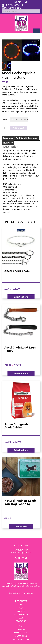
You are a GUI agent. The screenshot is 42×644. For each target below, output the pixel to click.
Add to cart (18, 128)
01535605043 (14, 5)
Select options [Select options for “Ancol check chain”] (21, 297)
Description (8, 138)
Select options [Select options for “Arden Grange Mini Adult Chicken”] (21, 450)
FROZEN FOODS (21, 633)
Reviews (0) (8, 143)
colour (5, 119)
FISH (21, 626)
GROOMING (21, 621)
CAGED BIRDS (21, 636)
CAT (21, 608)
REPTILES (21, 611)
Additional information (27, 138)
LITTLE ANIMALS (21, 614)
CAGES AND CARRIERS (21, 639)
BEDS (21, 618)
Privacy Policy (27, 593)
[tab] (8, 138)
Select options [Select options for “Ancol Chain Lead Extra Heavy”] (21, 373)
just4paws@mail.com (11, 8)
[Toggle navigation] (36, 31)
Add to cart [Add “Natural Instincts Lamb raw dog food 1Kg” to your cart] (21, 526)
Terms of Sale (14, 593)
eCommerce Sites (33, 586)
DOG (21, 604)
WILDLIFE (21, 629)
